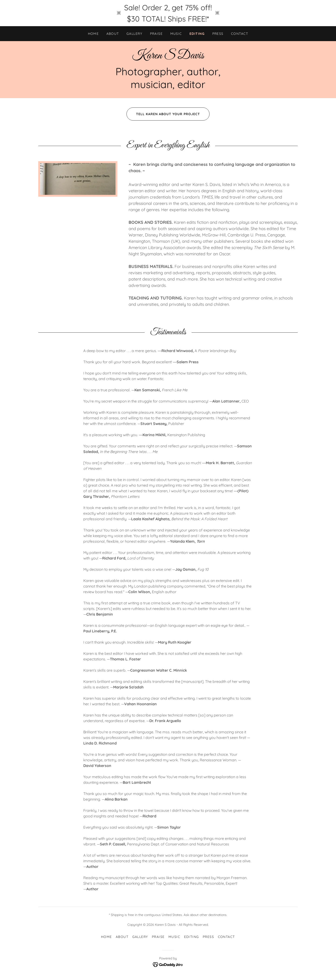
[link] (168, 57)
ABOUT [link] (113, 34)
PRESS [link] (218, 34)
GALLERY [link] (135, 34)
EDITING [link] (197, 34)
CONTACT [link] (240, 34)
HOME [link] (93, 34)
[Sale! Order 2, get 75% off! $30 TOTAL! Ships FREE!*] (168, 13)
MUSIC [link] (176, 34)
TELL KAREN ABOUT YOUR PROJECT (163, 114)
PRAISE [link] (156, 34)
